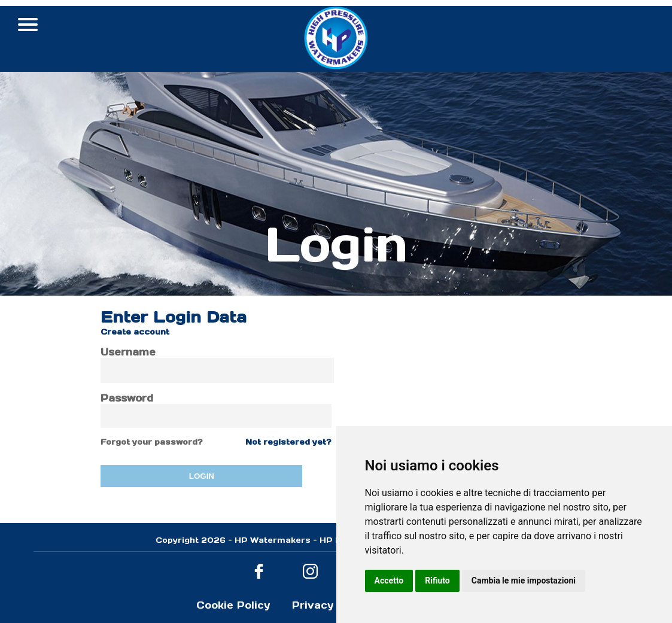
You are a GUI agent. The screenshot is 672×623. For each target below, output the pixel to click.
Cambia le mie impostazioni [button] (524, 581)
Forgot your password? (152, 442)
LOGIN (202, 476)
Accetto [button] (389, 581)
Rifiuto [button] (437, 581)
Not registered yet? (288, 442)
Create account (135, 332)
